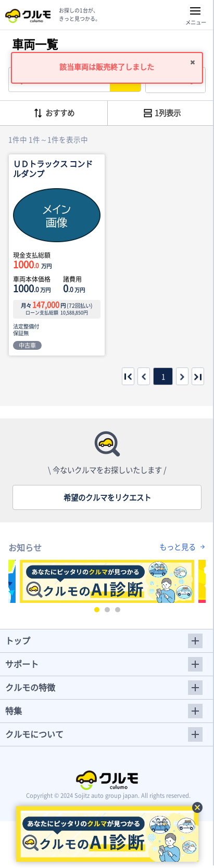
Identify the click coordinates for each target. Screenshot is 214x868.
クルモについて (34, 734)
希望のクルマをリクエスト (107, 497)
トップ (18, 640)
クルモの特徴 (30, 687)
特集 (14, 711)
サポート (22, 664)
